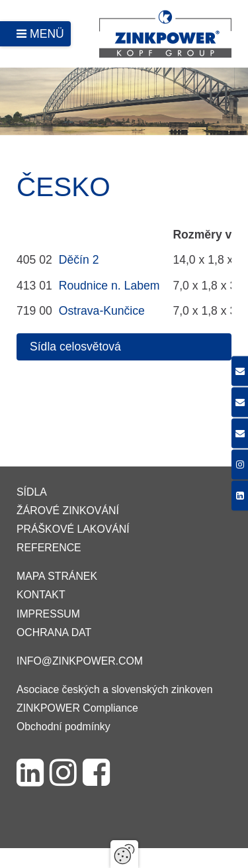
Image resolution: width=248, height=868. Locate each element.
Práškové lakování (73, 529)
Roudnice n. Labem (109, 286)
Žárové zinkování (68, 511)
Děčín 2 (79, 260)
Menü (47, 34)
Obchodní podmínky (63, 727)
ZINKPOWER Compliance (77, 708)
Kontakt (41, 595)
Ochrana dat (54, 632)
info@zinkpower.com (80, 661)
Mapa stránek (57, 576)
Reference (49, 548)
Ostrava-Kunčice (102, 311)
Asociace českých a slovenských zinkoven (114, 689)
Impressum (48, 614)
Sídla (32, 492)
